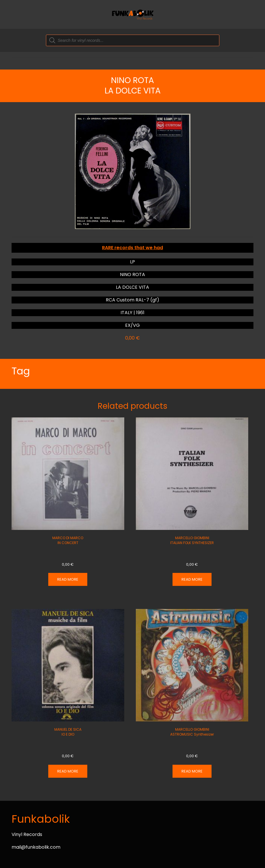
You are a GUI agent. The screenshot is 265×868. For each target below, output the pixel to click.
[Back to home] (133, 14)
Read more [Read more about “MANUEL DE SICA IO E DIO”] (68, 771)
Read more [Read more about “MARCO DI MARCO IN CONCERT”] (68, 579)
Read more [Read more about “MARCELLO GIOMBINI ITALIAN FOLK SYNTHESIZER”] (192, 579)
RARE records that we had (132, 248)
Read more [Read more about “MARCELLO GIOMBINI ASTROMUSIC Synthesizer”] (192, 771)
